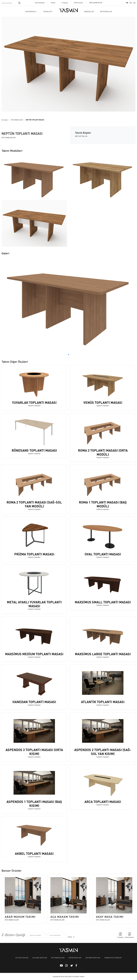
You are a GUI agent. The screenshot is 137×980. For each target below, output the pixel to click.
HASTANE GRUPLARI (93, 958)
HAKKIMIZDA (31, 12)
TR (127, 3)
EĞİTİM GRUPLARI (75, 958)
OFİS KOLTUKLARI (22, 958)
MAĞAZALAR (89, 12)
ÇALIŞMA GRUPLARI (40, 958)
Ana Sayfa (5, 120)
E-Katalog (65, 3)
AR (134, 3)
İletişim (53, 3)
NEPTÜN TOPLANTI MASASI (35, 120)
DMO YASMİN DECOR (96, 3)
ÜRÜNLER (48, 12)
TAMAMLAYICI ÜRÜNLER (113, 958)
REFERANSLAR (106, 12)
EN (131, 3)
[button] (68, 355)
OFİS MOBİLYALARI (17, 120)
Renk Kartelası (79, 3)
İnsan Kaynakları (40, 3)
